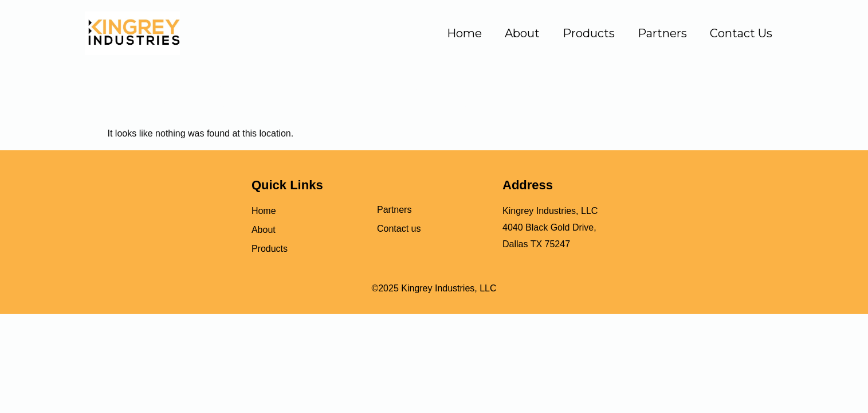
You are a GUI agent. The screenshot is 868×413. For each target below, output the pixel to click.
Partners (662, 33)
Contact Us (741, 33)
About (522, 33)
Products (589, 33)
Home (464, 33)
